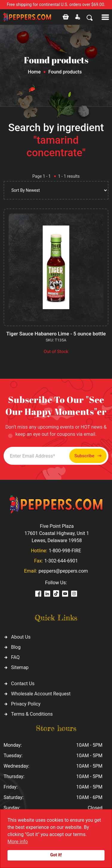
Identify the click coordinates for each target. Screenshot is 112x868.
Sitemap (20, 667)
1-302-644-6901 (61, 561)
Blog (16, 647)
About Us (21, 637)
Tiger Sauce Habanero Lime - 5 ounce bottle (56, 334)
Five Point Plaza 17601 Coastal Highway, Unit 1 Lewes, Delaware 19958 (57, 533)
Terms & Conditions (32, 714)
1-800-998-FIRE (65, 551)
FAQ (15, 657)
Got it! (56, 855)
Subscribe (88, 456)
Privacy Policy (26, 704)
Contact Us (23, 684)
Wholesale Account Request (41, 694)
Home (34, 72)
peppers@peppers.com (63, 571)
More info (18, 842)
